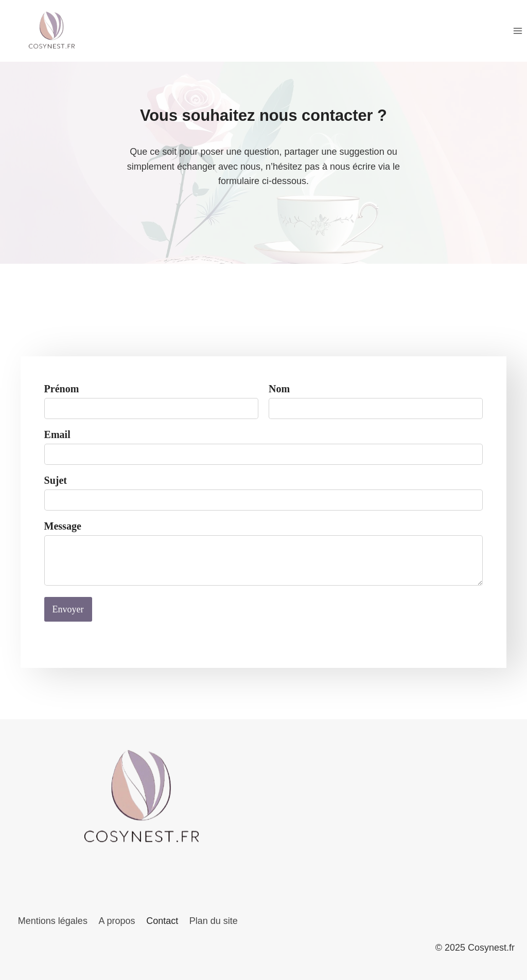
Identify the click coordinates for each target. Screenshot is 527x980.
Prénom (64, 393)
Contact (162, 921)
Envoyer (70, 614)
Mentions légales (53, 921)
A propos (117, 921)
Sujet (58, 485)
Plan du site (214, 921)
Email (59, 439)
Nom (279, 393)
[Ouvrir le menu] (517, 31)
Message (65, 531)
